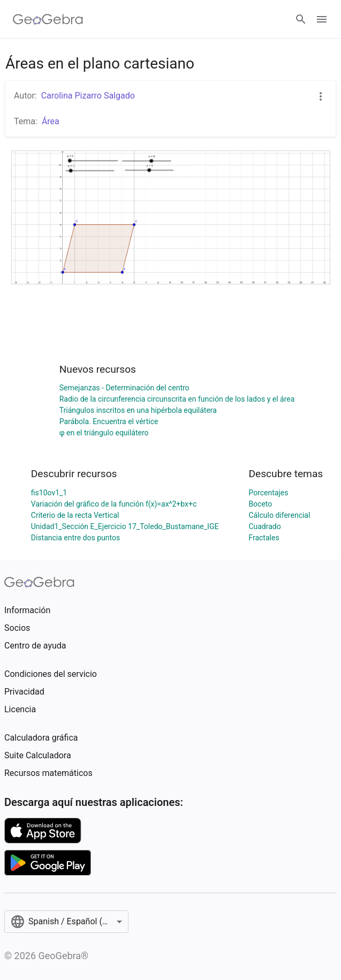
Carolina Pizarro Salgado (88, 96)
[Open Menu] (322, 19)
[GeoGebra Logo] (48, 19)
